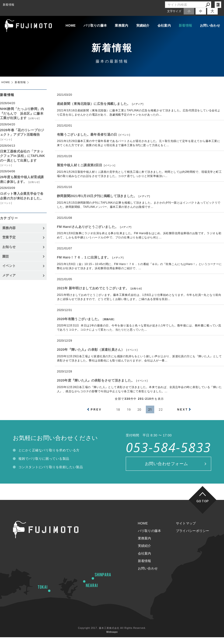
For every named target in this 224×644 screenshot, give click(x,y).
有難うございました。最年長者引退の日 (87, 134)
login (218, 5)
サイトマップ (186, 523)
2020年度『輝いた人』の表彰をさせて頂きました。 (96, 380)
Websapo (112, 632)
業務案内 (121, 25)
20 (139, 409)
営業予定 (9, 237)
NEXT (182, 410)
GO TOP (203, 501)
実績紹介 (143, 25)
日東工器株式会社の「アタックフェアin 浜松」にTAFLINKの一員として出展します (23, 156)
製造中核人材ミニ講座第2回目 (80, 165)
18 (118, 409)
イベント (124, 135)
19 (129, 409)
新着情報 (185, 25)
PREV (96, 410)
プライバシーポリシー (193, 531)
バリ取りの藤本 (95, 25)
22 (161, 409)
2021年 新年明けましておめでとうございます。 (93, 288)
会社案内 (164, 25)
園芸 (6, 256)
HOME (71, 25)
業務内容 (109, 319)
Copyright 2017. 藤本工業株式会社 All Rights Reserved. (112, 628)
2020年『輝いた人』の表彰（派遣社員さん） (91, 350)
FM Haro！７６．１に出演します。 (84, 257)
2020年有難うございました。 (79, 319)
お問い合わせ (210, 25)
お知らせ (136, 288)
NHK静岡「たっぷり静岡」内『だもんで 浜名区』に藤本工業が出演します (22, 113)
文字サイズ (174, 11)
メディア (138, 104)
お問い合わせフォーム (166, 464)
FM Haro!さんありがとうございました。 (88, 227)
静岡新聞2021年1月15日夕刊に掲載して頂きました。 (97, 196)
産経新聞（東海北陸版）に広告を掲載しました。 (94, 104)
